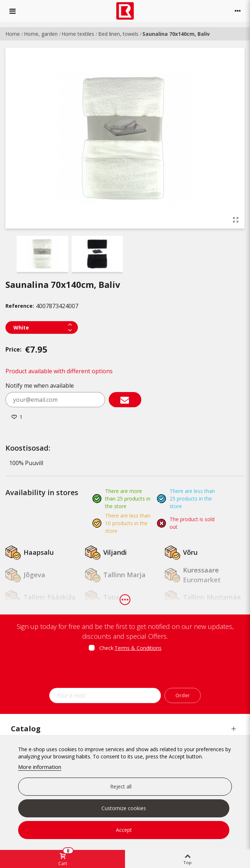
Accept (124, 830)
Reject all (121, 786)
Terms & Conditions (138, 648)
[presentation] (125, 672)
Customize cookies (124, 808)
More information (40, 767)
